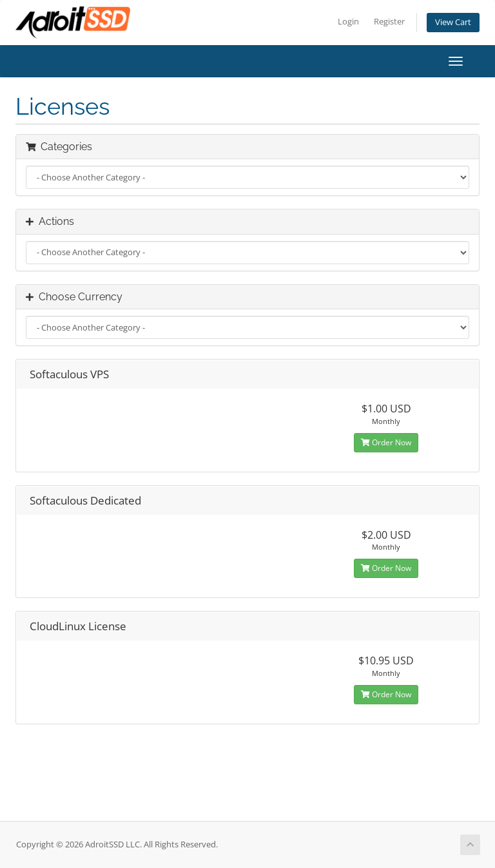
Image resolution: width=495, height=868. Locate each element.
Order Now (386, 442)
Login (348, 22)
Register (389, 22)
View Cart (453, 22)
